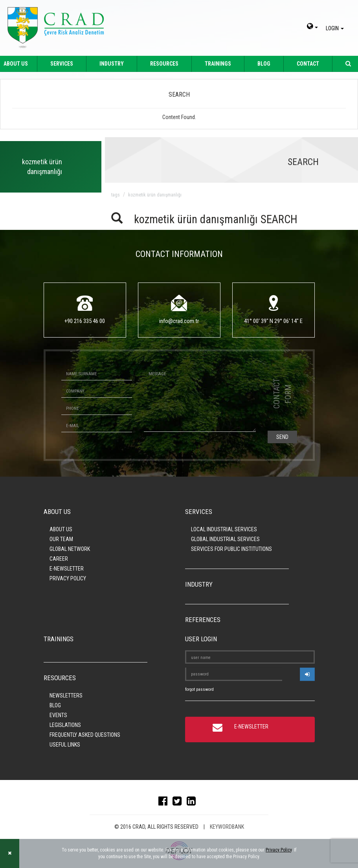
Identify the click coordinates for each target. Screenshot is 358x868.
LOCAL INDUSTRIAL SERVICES (224, 529)
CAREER (59, 559)
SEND (282, 437)
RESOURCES (164, 64)
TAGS (116, 195)
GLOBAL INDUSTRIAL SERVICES (225, 539)
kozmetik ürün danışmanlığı (155, 195)
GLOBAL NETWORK (70, 549)
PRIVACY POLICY (68, 578)
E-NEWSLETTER (67, 569)
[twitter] (179, 803)
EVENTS (58, 715)
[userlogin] (307, 674)
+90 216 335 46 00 (85, 321)
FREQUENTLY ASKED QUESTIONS (85, 735)
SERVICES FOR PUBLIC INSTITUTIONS (231, 549)
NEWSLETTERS (66, 696)
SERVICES (62, 64)
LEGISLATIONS (65, 725)
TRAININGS (218, 64)
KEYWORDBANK (227, 827)
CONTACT (308, 64)
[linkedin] (193, 803)
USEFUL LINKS (65, 745)
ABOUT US (61, 529)
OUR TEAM (61, 539)
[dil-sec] (312, 27)
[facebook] (165, 803)
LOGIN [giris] (336, 28)
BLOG (264, 64)
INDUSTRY (112, 64)
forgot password (199, 689)
